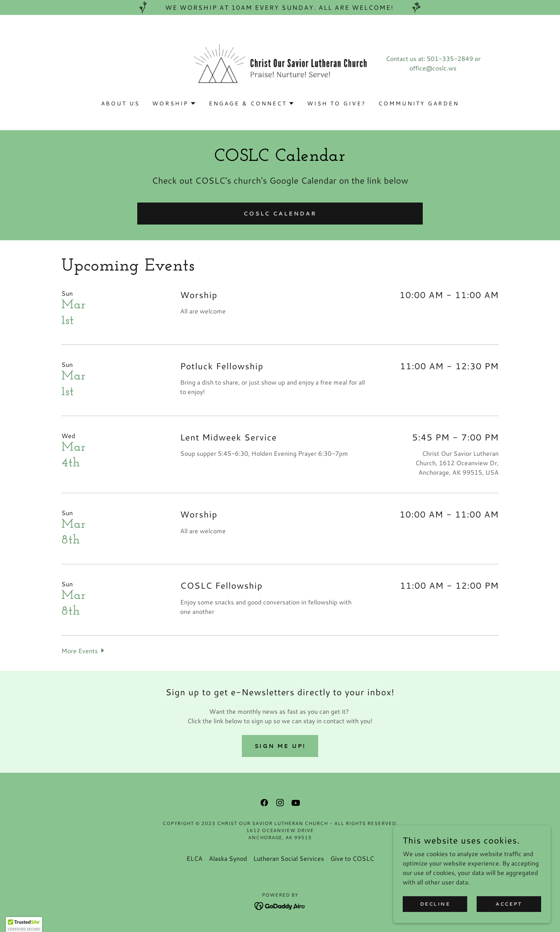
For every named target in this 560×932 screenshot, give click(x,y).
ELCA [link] (194, 858)
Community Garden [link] (419, 103)
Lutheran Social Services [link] (289, 858)
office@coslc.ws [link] (433, 68)
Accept (509, 904)
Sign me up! (280, 746)
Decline (435, 904)
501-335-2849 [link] (450, 58)
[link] (280, 62)
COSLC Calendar (280, 214)
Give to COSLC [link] (352, 858)
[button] (174, 103)
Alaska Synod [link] (228, 858)
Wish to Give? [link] (336, 103)
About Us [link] (120, 103)
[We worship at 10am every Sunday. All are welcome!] (280, 7)
